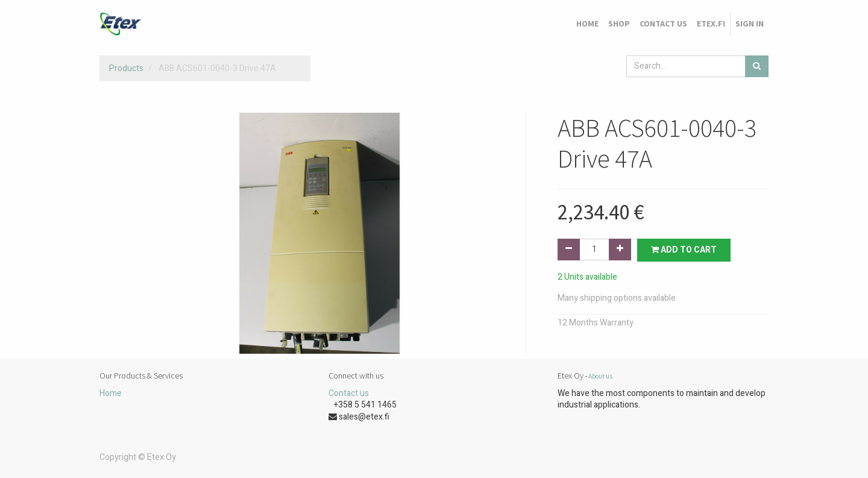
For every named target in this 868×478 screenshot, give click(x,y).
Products (126, 68)
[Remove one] (569, 250)
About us (600, 376)
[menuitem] (587, 24)
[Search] (757, 66)
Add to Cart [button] (684, 250)
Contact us (349, 393)
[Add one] (620, 250)
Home (111, 393)
